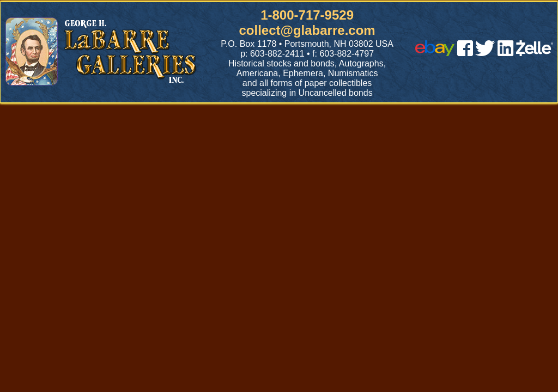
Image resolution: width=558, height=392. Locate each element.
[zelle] (535, 53)
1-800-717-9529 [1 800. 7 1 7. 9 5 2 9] (307, 15)
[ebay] (435, 53)
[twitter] (485, 53)
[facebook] (465, 53)
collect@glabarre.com (307, 30)
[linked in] (506, 53)
